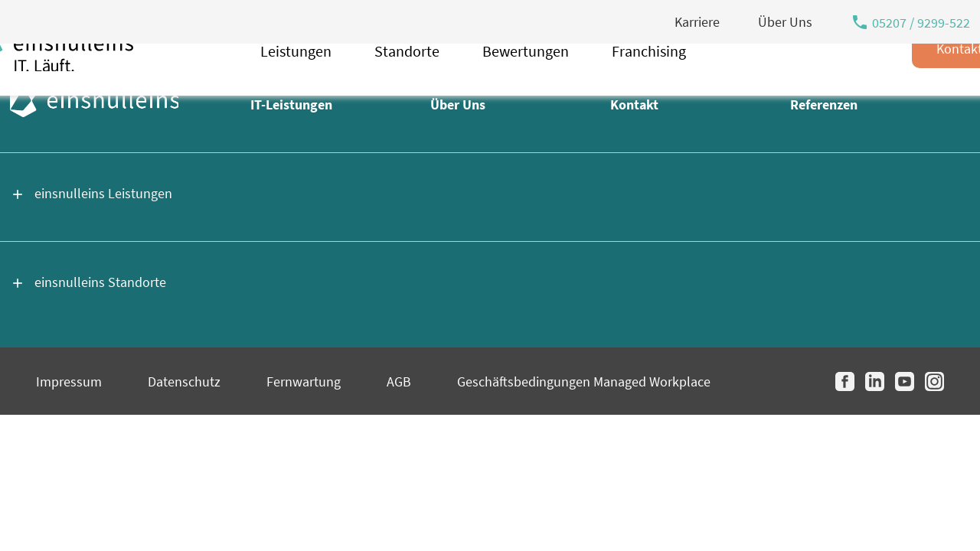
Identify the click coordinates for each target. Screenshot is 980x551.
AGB (399, 381)
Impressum (69, 381)
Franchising (649, 90)
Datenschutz (184, 381)
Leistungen (296, 90)
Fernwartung (304, 381)
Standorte (407, 90)
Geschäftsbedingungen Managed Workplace (584, 381)
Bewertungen (526, 90)
